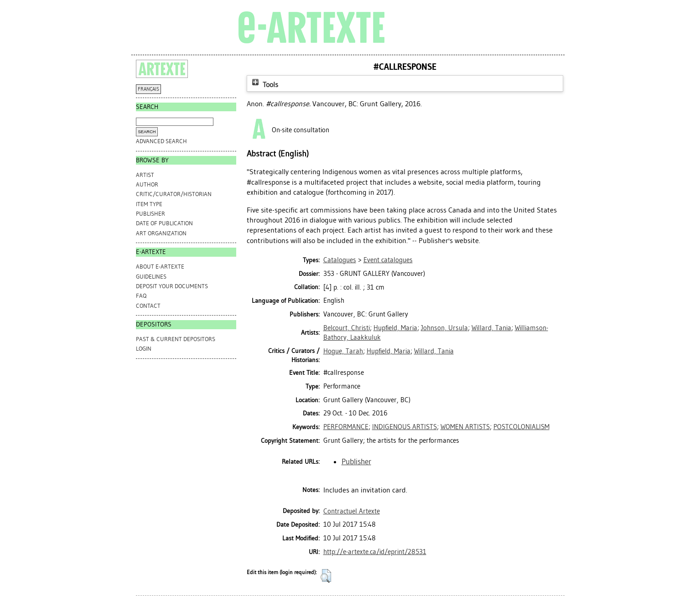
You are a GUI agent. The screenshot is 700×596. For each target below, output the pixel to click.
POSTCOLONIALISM (521, 427)
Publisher (150, 214)
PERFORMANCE (346, 427)
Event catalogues (388, 260)
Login (144, 349)
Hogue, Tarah (343, 351)
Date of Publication (164, 223)
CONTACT (148, 306)
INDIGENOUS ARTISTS (404, 427)
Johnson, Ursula (444, 328)
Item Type (149, 204)
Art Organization (161, 233)
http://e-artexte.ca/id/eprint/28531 (375, 552)
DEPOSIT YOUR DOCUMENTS (172, 286)
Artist (145, 175)
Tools (264, 85)
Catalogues (340, 260)
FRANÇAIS (148, 89)
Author (147, 184)
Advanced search (161, 141)
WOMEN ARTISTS (465, 427)
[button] (326, 576)
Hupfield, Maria (395, 328)
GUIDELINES (151, 277)
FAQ (141, 296)
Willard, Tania (491, 328)
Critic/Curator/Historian (174, 194)
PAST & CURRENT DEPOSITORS (176, 339)
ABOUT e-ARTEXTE (160, 267)
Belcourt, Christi (347, 328)
